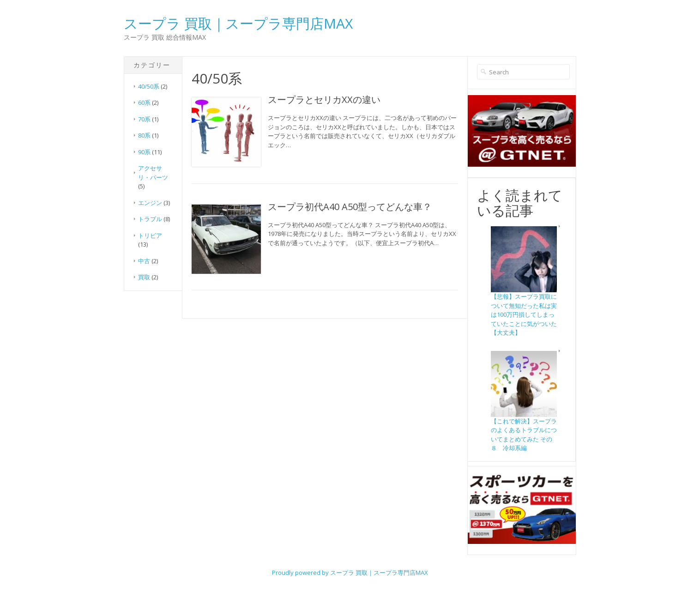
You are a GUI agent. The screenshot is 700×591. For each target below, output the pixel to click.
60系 (144, 103)
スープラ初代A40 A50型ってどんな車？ (350, 207)
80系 (144, 135)
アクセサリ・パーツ (153, 173)
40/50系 (149, 86)
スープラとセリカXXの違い (324, 100)
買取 (144, 277)
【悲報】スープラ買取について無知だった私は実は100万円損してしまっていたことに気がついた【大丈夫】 (524, 314)
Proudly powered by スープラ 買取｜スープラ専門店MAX (350, 573)
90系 (144, 152)
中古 (144, 261)
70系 (144, 119)
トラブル (150, 219)
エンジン (150, 203)
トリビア (150, 235)
